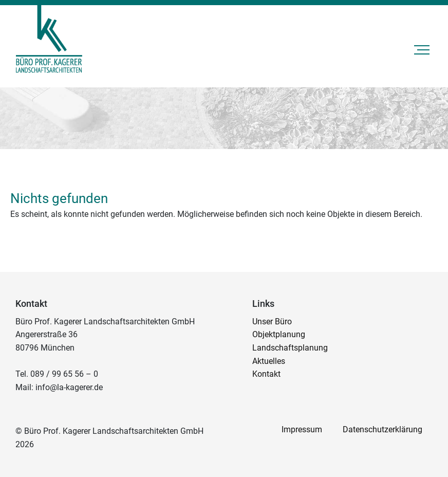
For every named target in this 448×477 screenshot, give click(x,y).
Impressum (302, 429)
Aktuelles (269, 361)
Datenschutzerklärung (382, 429)
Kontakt (266, 374)
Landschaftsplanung (290, 348)
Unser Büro (272, 322)
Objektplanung (279, 334)
